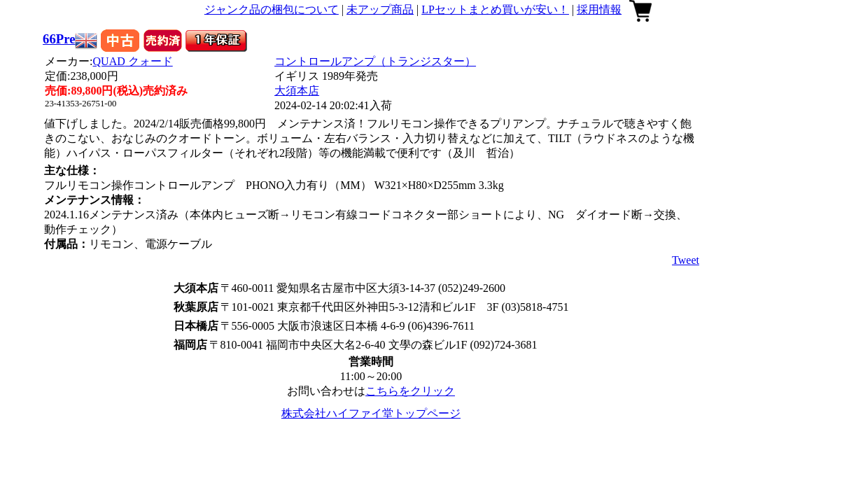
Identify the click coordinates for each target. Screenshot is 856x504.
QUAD (133, 61)
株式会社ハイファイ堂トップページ (371, 413)
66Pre (59, 39)
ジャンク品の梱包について (272, 9)
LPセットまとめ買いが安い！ (495, 9)
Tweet (686, 260)
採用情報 (599, 9)
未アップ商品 (380, 9)
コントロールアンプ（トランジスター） (375, 61)
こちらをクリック (410, 391)
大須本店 (297, 91)
